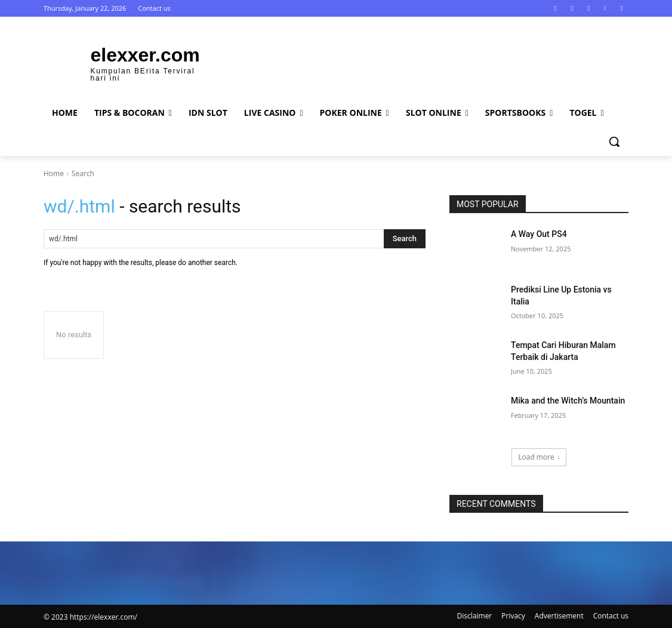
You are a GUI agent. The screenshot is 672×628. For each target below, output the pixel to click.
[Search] (405, 239)
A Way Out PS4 (539, 234)
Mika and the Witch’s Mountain (568, 401)
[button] (614, 141)
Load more (539, 457)
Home (54, 173)
